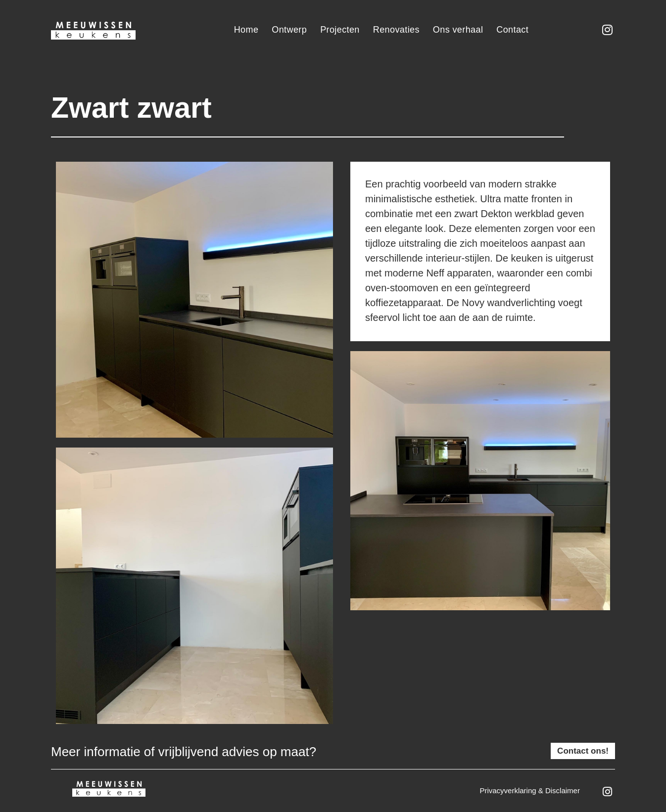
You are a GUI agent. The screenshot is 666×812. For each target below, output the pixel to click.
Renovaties (396, 30)
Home (246, 30)
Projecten (340, 30)
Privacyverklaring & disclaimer (530, 790)
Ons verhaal (458, 30)
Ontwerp (289, 30)
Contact (512, 30)
